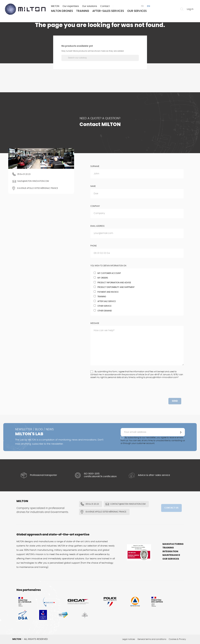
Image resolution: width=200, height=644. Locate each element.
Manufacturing (173, 544)
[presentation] (118, 391)
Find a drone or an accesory (182, 9)
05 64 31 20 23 (24, 174)
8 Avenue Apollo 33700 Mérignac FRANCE (38, 188)
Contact (105, 6)
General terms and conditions (152, 639)
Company (95, 206)
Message (95, 323)
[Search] (100, 58)
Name (93, 186)
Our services (137, 11)
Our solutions (90, 6)
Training (83, 11)
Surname (95, 166)
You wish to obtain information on (108, 266)
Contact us (171, 508)
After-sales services (108, 11)
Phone (93, 246)
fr (142, 6)
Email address (97, 226)
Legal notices (129, 639)
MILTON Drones (62, 11)
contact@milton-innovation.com (128, 504)
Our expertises (71, 6)
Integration (170, 552)
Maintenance (171, 555)
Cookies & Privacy (177, 639)
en (149, 6)
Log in (190, 9)
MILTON (55, 6)
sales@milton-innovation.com (33, 181)
